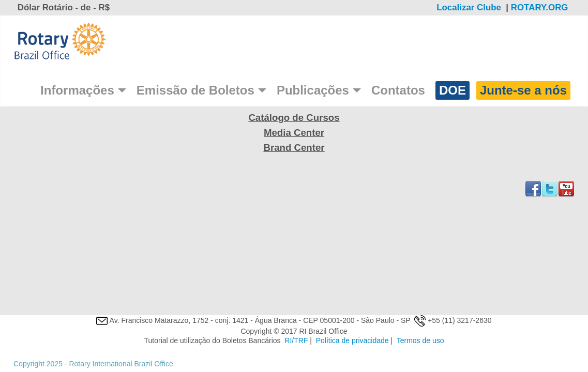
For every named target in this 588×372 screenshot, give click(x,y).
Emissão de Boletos (195, 90)
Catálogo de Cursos (294, 118)
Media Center (294, 133)
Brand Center (294, 148)
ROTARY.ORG (541, 7)
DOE (453, 90)
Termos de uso (420, 340)
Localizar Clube (469, 7)
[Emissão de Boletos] (262, 90)
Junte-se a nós (523, 90)
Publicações (313, 90)
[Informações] (122, 90)
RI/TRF (296, 340)
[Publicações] (357, 90)
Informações (77, 90)
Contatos (398, 90)
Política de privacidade (352, 340)
